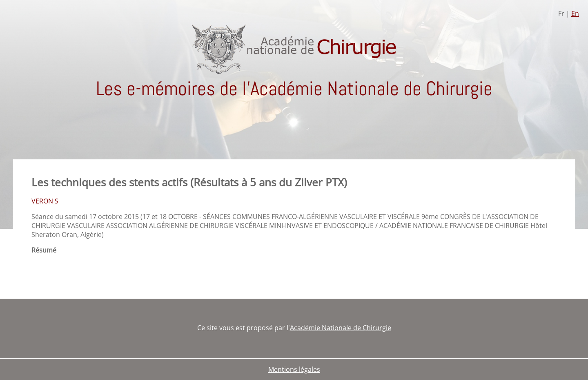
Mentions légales (294, 369)
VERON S (45, 201)
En (575, 13)
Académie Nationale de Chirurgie (341, 328)
